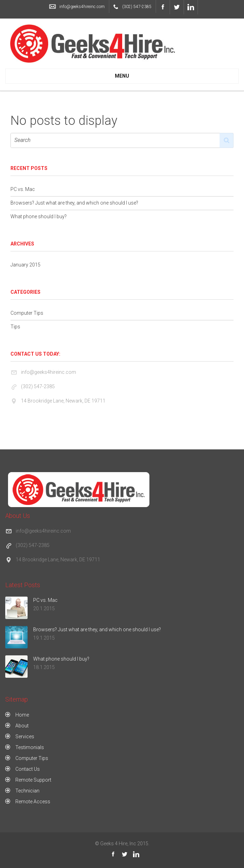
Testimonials (30, 747)
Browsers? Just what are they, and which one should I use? (74, 203)
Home (22, 715)
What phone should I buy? (39, 216)
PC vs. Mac (23, 189)
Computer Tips (27, 313)
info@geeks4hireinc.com (82, 7)
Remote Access (33, 802)
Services (25, 737)
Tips (15, 327)
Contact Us (28, 769)
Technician (27, 791)
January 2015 (25, 265)
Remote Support (33, 780)
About (22, 726)
